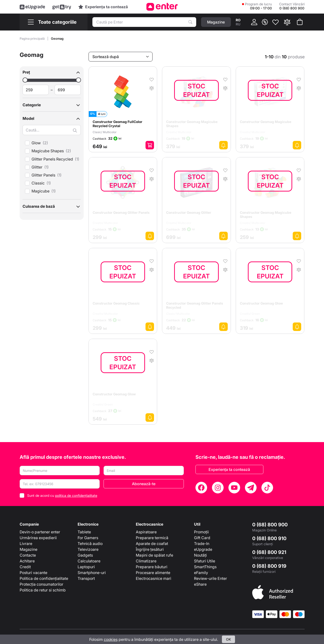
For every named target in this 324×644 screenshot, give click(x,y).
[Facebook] (201, 488)
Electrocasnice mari (154, 578)
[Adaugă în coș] (150, 145)
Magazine (28, 549)
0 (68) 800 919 (269, 566)
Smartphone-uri (92, 573)
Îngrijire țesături (150, 549)
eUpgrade (203, 549)
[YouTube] (234, 488)
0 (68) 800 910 (269, 538)
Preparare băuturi (152, 567)
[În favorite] (152, 79)
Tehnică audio (90, 544)
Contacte (28, 555)
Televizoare (88, 549)
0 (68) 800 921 (269, 552)
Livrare (26, 544)
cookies (111, 639)
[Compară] (287, 22)
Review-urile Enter (211, 578)
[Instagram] (218, 488)
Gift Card (202, 538)
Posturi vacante (33, 573)
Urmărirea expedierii (38, 538)
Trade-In (202, 544)
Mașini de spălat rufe (154, 555)
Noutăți (200, 555)
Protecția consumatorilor (41, 584)
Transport (86, 578)
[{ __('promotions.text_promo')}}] (265, 22)
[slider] (25, 80)
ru (238, 24)
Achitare (27, 561)
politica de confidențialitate (76, 495)
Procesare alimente (153, 573)
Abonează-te (144, 484)
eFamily (201, 573)
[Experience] (103, 7)
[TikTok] (267, 488)
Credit (25, 567)
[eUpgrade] (32, 7)
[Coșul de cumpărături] (300, 22)
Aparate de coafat (152, 544)
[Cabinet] (254, 22)
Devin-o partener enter (40, 532)
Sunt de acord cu (62, 495)
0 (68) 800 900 (270, 525)
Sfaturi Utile (205, 561)
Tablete (84, 532)
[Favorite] (275, 22)
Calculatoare (89, 561)
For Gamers (88, 538)
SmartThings (205, 567)
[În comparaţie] (152, 88)
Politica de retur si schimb (43, 590)
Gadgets (85, 555)
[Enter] (162, 7)
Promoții (201, 532)
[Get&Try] (62, 7)
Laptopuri (86, 567)
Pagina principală (32, 38)
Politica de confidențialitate (44, 578)
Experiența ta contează (229, 469)
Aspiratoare (146, 532)
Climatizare (146, 561)
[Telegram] (251, 488)
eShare (200, 584)
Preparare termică (152, 538)
